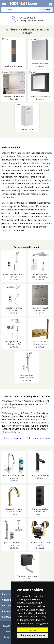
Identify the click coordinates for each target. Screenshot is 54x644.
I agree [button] (32, 630)
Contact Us (8, 631)
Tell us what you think (38, 438)
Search (46, 10)
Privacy (7, 625)
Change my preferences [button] (32, 635)
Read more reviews (14, 438)
